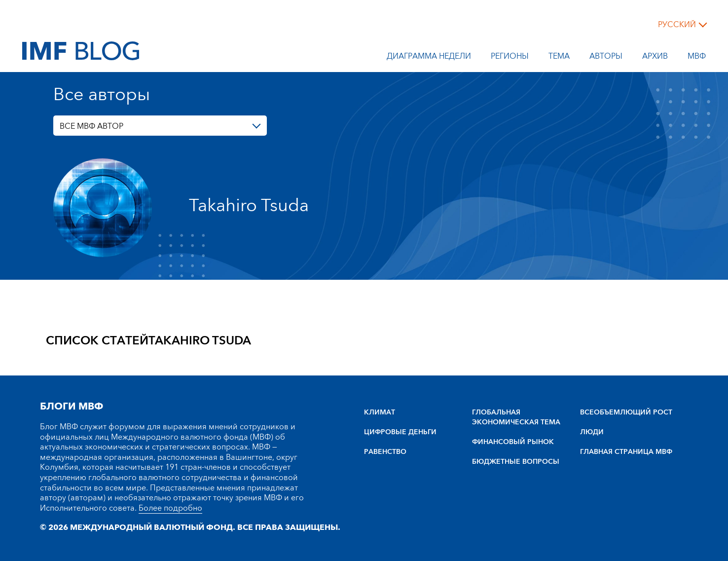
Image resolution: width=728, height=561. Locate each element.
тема (559, 58)
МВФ (697, 58)
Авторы (606, 58)
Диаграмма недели (429, 58)
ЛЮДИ (592, 432)
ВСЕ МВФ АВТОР (91, 126)
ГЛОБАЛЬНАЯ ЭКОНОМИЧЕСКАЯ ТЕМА (516, 417)
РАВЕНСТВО (385, 452)
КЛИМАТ (380, 412)
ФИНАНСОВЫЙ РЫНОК (513, 442)
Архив (655, 58)
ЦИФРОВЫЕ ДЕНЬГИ (400, 432)
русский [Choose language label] (677, 25)
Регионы (510, 58)
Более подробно (170, 508)
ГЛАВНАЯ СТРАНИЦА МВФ (626, 452)
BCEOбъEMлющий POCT (626, 412)
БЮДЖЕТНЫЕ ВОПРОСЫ (516, 462)
